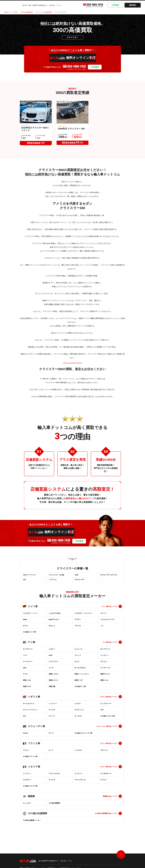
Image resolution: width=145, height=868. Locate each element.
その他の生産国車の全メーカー (106, 816)
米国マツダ (78, 683)
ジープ (51, 670)
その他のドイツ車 (29, 635)
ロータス (52, 713)
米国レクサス (54, 677)
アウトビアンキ (80, 782)
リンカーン (104, 658)
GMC (51, 658)
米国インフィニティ (82, 677)
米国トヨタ (27, 683)
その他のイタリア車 (30, 789)
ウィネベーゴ (105, 670)
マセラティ (27, 782)
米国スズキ (27, 689)
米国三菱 (52, 689)
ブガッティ (104, 753)
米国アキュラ (105, 677)
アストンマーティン (30, 713)
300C (76, 575)
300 (24, 582)
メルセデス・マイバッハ (83, 616)
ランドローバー (106, 706)
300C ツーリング (29, 575)
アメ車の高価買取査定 (26, 12)
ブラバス (78, 628)
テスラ (25, 677)
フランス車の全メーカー (109, 746)
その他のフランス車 (30, 759)
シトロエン (78, 753)
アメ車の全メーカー (110, 645)
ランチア (52, 782)
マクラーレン (79, 713)
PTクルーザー (79, 582)
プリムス (103, 664)
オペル (25, 628)
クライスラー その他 (56, 575)
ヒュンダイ (27, 806)
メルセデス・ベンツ (30, 616)
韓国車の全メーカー (110, 799)
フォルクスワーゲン (108, 622)
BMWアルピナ (54, 622)
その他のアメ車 (80, 689)
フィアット (27, 776)
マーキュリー (28, 664)
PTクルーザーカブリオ (109, 575)
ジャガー (78, 706)
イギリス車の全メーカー (109, 700)
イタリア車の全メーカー (109, 769)
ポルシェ (52, 628)
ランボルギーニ (106, 776)
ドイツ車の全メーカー (110, 609)
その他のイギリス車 (108, 719)
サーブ (51, 736)
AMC (25, 670)
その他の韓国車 (54, 806)
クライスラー (54, 664)
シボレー (52, 652)
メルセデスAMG (55, 616)
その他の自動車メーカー (32, 823)
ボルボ (25, 736)
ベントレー (53, 706)
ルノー (51, 753)
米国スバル (104, 683)
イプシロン (53, 582)
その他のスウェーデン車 (83, 736)
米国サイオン (54, 683)
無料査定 (133, 5)
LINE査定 (115, 5)
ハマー (25, 658)
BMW (25, 622)
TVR (102, 713)
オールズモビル (80, 670)
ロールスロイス (29, 706)
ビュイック (78, 652)
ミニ (102, 628)
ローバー (52, 719)
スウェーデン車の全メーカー (107, 729)
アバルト (103, 782)
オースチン (78, 719)
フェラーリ (78, 776)
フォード (78, 658)
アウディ (78, 622)
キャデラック (28, 652)
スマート (103, 616)
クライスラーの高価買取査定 (44, 12)
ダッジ (77, 664)
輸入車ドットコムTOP (11, 12)
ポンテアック (105, 652)
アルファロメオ (54, 776)
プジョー (26, 753)
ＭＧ (25, 719)
